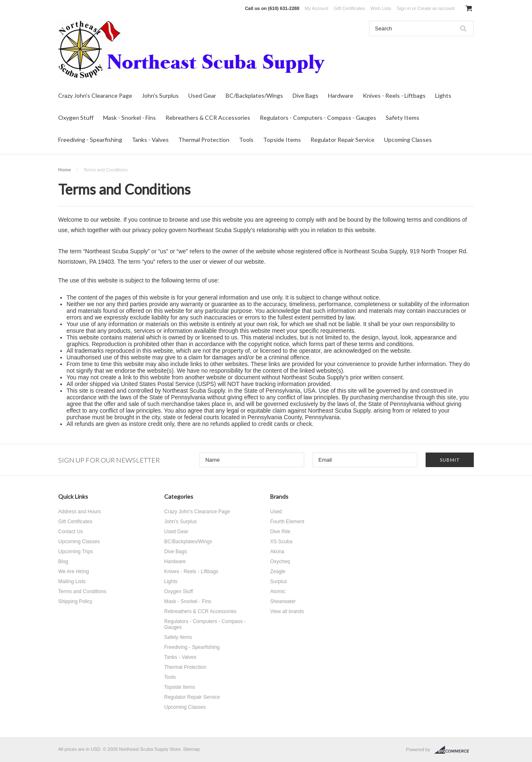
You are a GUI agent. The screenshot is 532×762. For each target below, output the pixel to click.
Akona (277, 552)
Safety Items (403, 118)
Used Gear (202, 95)
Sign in (404, 8)
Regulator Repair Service (342, 140)
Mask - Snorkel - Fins (129, 118)
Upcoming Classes (408, 140)
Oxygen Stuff (76, 118)
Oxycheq (280, 562)
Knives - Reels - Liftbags (394, 95)
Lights (443, 95)
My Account (316, 8)
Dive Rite (280, 532)
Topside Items (282, 140)
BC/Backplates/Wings (254, 95)
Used (276, 512)
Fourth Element (287, 522)
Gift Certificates (349, 8)
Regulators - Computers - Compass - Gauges (318, 118)
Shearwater (283, 601)
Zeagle (278, 571)
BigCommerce (454, 750)
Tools (246, 140)
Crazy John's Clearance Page (95, 95)
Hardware (341, 95)
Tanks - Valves (150, 140)
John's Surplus (160, 95)
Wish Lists (381, 8)
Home (65, 170)
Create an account (436, 8)
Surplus (279, 581)
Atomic (278, 591)
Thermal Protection (204, 140)
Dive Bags (305, 95)
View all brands (287, 611)
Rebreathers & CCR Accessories (208, 118)
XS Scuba (281, 542)
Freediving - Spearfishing (90, 140)
